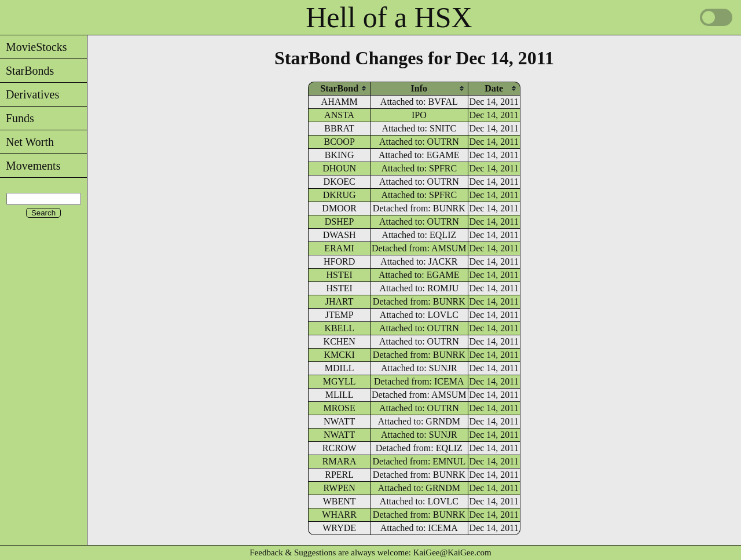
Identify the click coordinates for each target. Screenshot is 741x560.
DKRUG (340, 195)
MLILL (340, 395)
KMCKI (339, 355)
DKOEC (340, 182)
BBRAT (339, 128)
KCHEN (340, 341)
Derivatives (30, 94)
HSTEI (339, 275)
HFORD (339, 261)
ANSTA (339, 115)
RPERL (339, 475)
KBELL (339, 328)
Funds (17, 118)
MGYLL (340, 381)
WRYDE (339, 528)
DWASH (340, 235)
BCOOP (339, 142)
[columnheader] (339, 88)
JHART (340, 301)
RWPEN (340, 488)
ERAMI (339, 248)
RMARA (340, 461)
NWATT (339, 421)
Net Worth (27, 142)
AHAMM (340, 102)
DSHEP (340, 222)
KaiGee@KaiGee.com (452, 552)
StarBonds (27, 71)
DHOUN (339, 168)
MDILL (340, 368)
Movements (30, 166)
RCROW (340, 448)
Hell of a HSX (389, 17)
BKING (340, 155)
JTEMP (340, 315)
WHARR (339, 515)
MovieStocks (34, 47)
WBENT (340, 501)
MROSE (340, 408)
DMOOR (339, 208)
